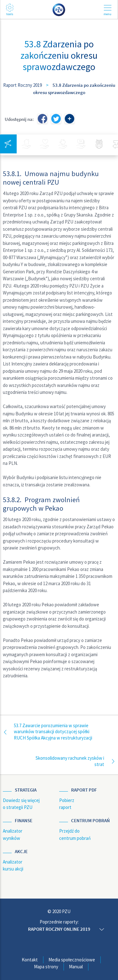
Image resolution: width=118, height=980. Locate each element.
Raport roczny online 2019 (59, 929)
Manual (76, 967)
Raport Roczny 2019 (22, 85)
